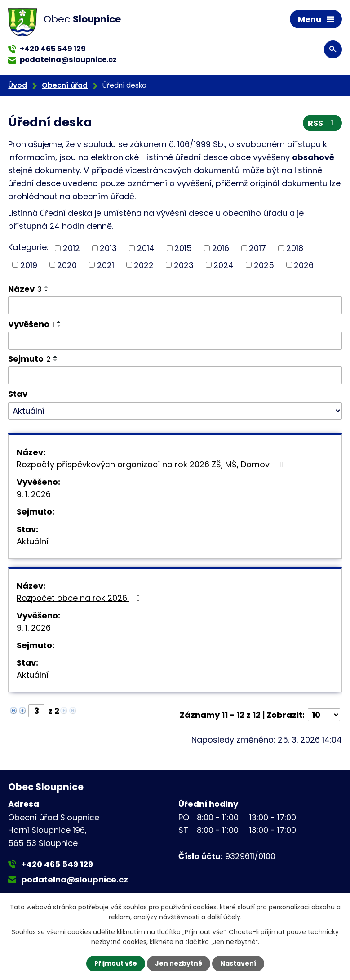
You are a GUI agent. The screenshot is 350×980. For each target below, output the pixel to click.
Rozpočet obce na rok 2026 (80, 598)
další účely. (224, 917)
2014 (146, 248)
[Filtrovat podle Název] (175, 305)
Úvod (18, 85)
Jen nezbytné (179, 963)
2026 (304, 265)
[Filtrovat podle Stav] (175, 411)
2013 (108, 248)
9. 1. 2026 (34, 494)
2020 (67, 265)
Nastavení (238, 963)
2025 (264, 265)
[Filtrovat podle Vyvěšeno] (175, 341)
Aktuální (33, 541)
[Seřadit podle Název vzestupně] (47, 287)
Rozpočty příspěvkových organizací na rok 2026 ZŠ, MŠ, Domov (151, 464)
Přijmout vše (116, 963)
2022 (144, 265)
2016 (221, 248)
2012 (71, 248)
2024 (224, 265)
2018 (295, 248)
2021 (106, 265)
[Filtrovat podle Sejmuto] (175, 375)
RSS (323, 123)
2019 (29, 265)
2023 (184, 265)
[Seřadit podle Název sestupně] (47, 291)
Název (25, 289)
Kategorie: (28, 247)
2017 (257, 248)
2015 (183, 248)
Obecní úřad (65, 85)
